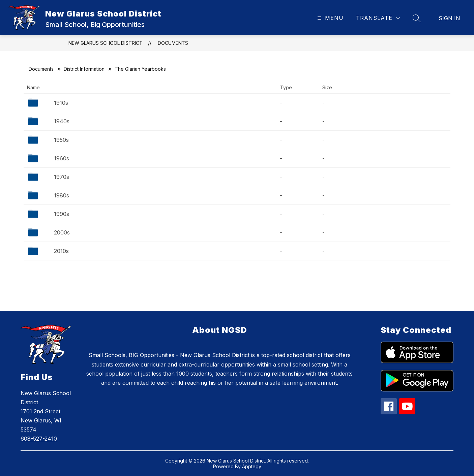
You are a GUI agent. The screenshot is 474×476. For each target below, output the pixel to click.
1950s (61, 140)
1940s (62, 121)
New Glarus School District (106, 43)
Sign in (449, 18)
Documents (173, 43)
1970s (62, 177)
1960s (62, 158)
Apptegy (252, 466)
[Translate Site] (378, 18)
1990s (62, 214)
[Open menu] (330, 18)
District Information (84, 69)
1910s (61, 103)
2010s (61, 251)
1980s (62, 195)
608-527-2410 (39, 439)
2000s (62, 232)
